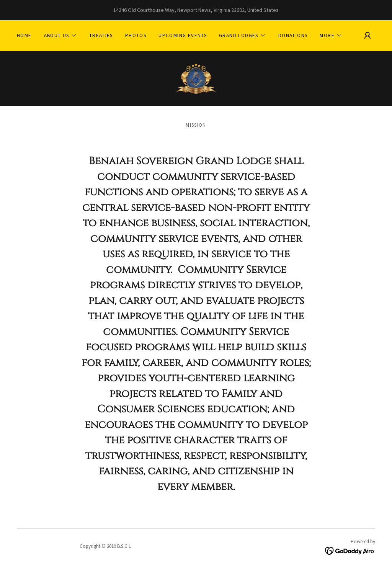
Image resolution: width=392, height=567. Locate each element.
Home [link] (24, 35)
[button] (60, 36)
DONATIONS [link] (293, 35)
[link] (196, 78)
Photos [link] (136, 35)
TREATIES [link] (101, 35)
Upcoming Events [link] (183, 35)
